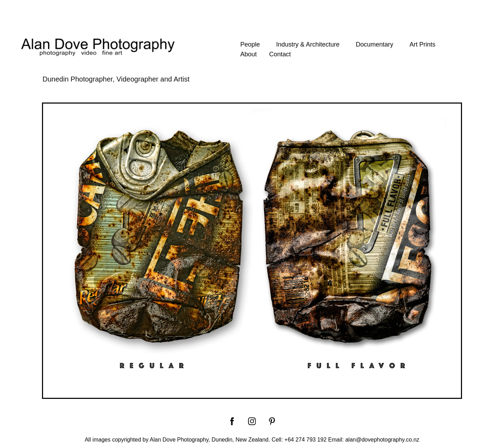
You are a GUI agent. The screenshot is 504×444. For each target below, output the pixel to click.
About (248, 54)
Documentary (374, 44)
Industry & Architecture (308, 44)
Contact (280, 54)
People (250, 44)
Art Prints (422, 44)
